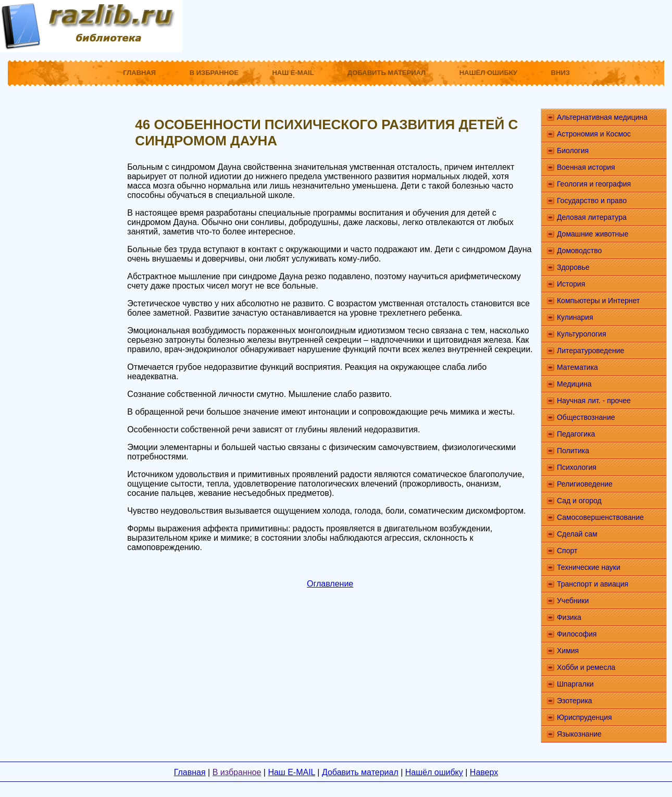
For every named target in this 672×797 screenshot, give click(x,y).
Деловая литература (592, 217)
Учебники (573, 601)
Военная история (586, 167)
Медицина (574, 384)
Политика (573, 451)
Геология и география (594, 184)
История (571, 284)
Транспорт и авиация (593, 584)
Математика (577, 367)
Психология (577, 467)
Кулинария (575, 317)
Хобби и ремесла (586, 667)
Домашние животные (593, 234)
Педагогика (576, 434)
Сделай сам (577, 534)
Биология (573, 151)
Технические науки (589, 567)
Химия (568, 651)
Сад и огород (579, 501)
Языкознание (579, 734)
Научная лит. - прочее (594, 401)
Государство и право (592, 201)
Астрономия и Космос (594, 134)
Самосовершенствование (600, 517)
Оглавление (330, 584)
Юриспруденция (584, 717)
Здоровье (573, 267)
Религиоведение (585, 484)
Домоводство (579, 251)
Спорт (567, 551)
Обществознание (586, 417)
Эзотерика (575, 701)
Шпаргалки (575, 684)
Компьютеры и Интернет (598, 301)
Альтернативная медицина (602, 117)
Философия (577, 634)
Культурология (582, 334)
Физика (569, 617)
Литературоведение (590, 351)
